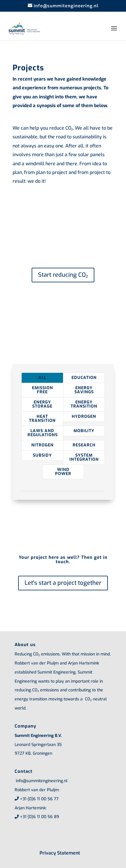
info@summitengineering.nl (41, 781)
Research (84, 445)
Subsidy (42, 455)
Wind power (63, 472)
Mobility (84, 431)
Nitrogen (42, 445)
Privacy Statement (60, 853)
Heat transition (42, 419)
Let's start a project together (63, 583)
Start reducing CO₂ (63, 275)
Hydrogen (84, 416)
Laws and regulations (43, 433)
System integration (84, 457)
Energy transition (84, 404)
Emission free (42, 390)
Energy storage (42, 404)
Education (84, 378)
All (42, 378)
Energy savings (84, 390)
